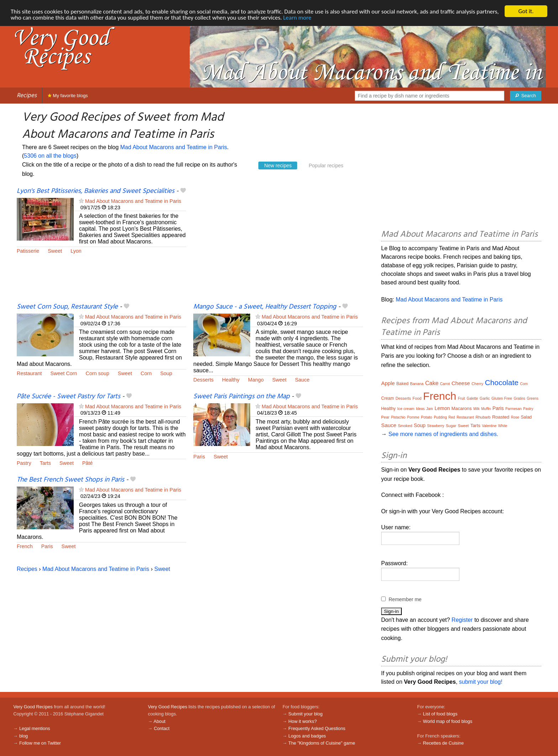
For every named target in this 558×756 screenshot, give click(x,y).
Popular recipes (326, 166)
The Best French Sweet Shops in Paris (70, 480)
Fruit (462, 398)
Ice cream (406, 409)
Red (452, 417)
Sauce (302, 380)
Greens (533, 398)
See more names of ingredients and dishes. (443, 434)
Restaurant (29, 373)
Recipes (27, 96)
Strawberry (436, 426)
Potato (427, 417)
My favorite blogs (68, 96)
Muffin (486, 409)
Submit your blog (305, 714)
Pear (385, 417)
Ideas (420, 409)
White (503, 426)
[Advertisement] (278, 245)
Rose (515, 417)
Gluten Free (502, 398)
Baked (402, 384)
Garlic (485, 398)
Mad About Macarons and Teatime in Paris (174, 147)
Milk (477, 409)
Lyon (76, 251)
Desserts (203, 380)
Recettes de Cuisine (444, 743)
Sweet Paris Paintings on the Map (241, 397)
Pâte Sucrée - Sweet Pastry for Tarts (69, 397)
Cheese (461, 383)
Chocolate (502, 382)
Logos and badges (307, 736)
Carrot (445, 384)
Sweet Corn (64, 373)
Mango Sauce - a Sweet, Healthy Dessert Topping (265, 307)
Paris (199, 457)
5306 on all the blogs (50, 156)
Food (417, 398)
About (159, 721)
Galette (472, 398)
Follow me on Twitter (40, 743)
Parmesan (514, 409)
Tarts (45, 463)
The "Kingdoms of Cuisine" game (322, 743)
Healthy (231, 380)
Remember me (405, 599)
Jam (430, 409)
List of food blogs (440, 714)
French (25, 546)
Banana (417, 384)
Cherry (477, 384)
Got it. (526, 11)
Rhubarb (483, 417)
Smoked (405, 426)
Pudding (440, 417)
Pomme (413, 417)
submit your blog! (481, 682)
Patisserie (28, 251)
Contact (162, 728)
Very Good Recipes (33, 707)
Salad (527, 417)
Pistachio (398, 417)
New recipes (278, 166)
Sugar (451, 426)
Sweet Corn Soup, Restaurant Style (67, 307)
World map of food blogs (448, 721)
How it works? (302, 721)
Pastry (24, 463)
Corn (146, 373)
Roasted (501, 417)
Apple (388, 383)
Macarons (461, 408)
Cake (432, 383)
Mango (256, 380)
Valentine (489, 426)
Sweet (55, 251)
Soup (166, 373)
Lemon (442, 408)
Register (462, 620)
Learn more (297, 18)
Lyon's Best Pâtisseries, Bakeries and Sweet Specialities (96, 191)
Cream (388, 398)
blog (23, 736)
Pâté (88, 463)
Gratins (520, 398)
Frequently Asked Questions (317, 728)
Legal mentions (35, 728)
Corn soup (98, 373)
